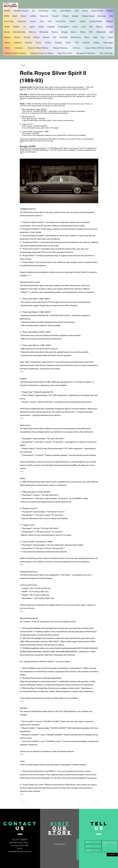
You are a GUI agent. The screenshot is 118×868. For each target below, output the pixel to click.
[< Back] (27, 65)
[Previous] (27, 802)
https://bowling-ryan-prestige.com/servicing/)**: (62, 688)
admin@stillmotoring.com (20, 851)
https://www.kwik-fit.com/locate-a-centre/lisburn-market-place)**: (57, 668)
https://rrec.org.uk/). (89, 778)
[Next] (93, 802)
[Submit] (112, 855)
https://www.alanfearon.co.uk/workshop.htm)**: (39, 681)
